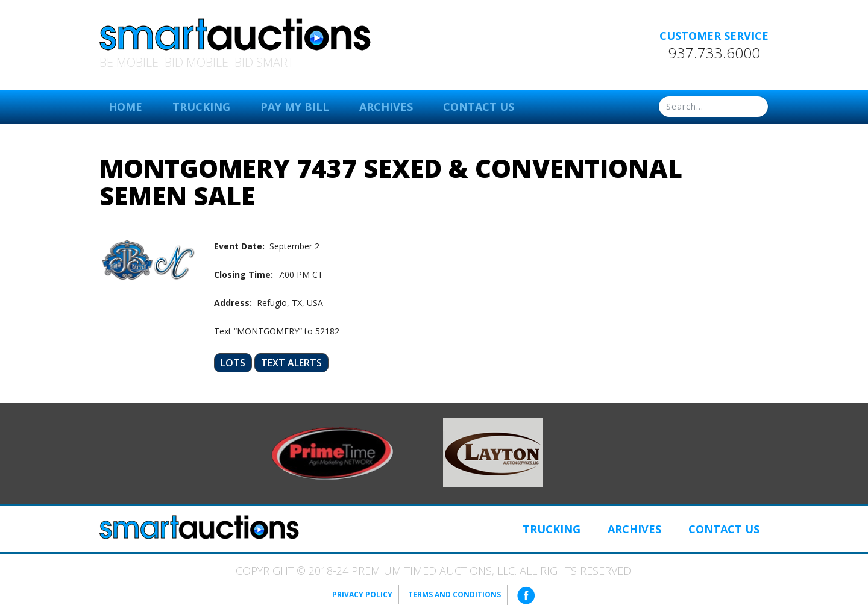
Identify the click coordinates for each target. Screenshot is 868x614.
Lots (233, 363)
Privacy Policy (362, 594)
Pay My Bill (295, 107)
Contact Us (479, 107)
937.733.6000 (714, 53)
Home (125, 107)
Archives (386, 107)
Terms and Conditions (454, 594)
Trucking (201, 107)
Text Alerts (291, 363)
